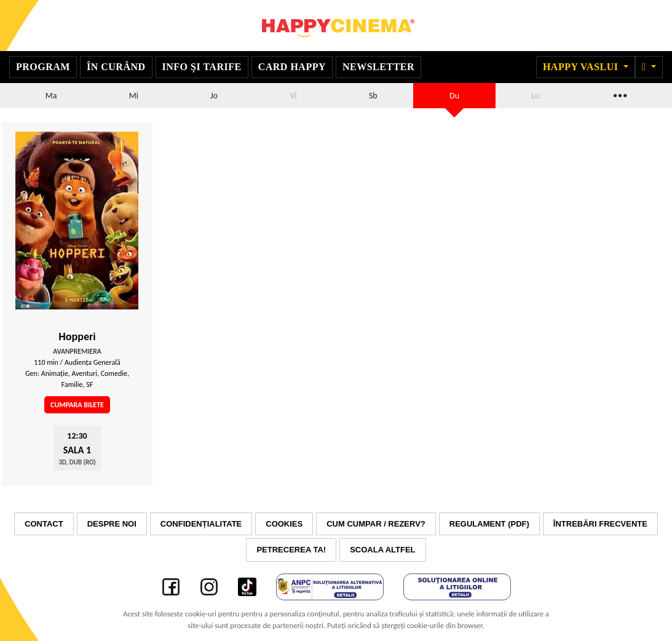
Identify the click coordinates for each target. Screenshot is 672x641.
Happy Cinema (336, 26)
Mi (134, 96)
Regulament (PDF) (489, 524)
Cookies (284, 524)
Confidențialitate (201, 524)
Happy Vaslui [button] (582, 67)
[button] (649, 67)
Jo (214, 96)
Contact (44, 524)
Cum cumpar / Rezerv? (376, 524)
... (619, 94)
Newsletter (378, 67)
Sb (373, 96)
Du (454, 96)
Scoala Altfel (382, 550)
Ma (51, 96)
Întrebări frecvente (600, 524)
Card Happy (292, 67)
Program (43, 67)
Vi (293, 96)
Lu (535, 96)
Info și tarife (202, 67)
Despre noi (112, 524)
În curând (116, 67)
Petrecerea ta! (291, 550)
